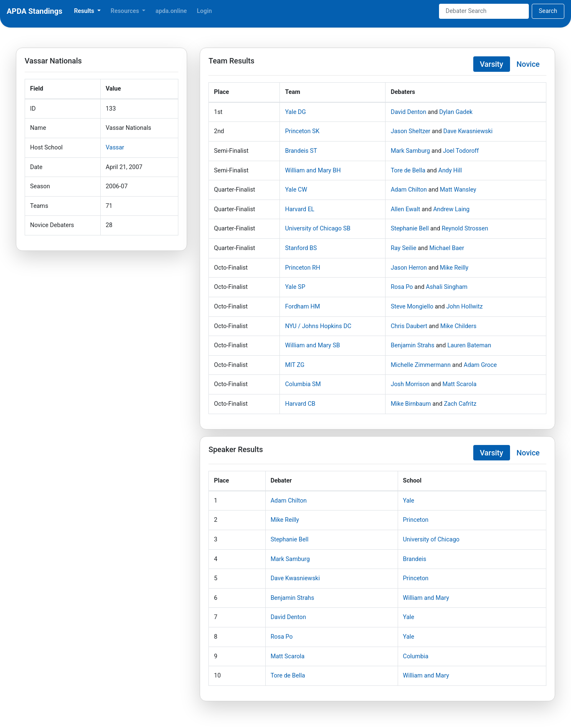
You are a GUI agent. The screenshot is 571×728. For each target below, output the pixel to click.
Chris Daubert (409, 326)
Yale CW (296, 190)
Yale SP (295, 287)
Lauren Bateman (469, 345)
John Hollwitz (464, 307)
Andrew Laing (451, 209)
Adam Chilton (409, 190)
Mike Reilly (454, 268)
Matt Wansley (458, 190)
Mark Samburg (410, 151)
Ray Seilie (403, 248)
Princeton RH (302, 268)
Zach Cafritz (460, 404)
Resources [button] (126, 11)
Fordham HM (302, 307)
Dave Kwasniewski (468, 131)
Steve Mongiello (412, 307)
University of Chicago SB (317, 229)
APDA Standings (34, 11)
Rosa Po (402, 287)
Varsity (492, 64)
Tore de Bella (408, 171)
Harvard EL (299, 209)
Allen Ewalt (405, 209)
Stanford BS (301, 248)
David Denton (408, 112)
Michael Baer (447, 248)
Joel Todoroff (461, 151)
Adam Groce (480, 365)
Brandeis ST (301, 151)
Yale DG (295, 112)
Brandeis (415, 559)
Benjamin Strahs (412, 345)
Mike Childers (458, 326)
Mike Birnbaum (411, 404)
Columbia (416, 656)
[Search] (484, 11)
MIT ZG (294, 365)
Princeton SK (302, 131)
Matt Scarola (459, 384)
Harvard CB (300, 404)
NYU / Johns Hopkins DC (318, 326)
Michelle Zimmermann (421, 365)
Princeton (416, 520)
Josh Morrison (410, 384)
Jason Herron (409, 268)
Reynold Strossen (465, 229)
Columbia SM (303, 384)
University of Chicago (431, 540)
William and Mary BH (313, 171)
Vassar (115, 148)
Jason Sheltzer (410, 131)
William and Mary (426, 598)
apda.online (171, 11)
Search (548, 11)
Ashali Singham (447, 287)
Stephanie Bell (410, 229)
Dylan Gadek (456, 112)
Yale (409, 501)
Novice (528, 64)
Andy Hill (450, 171)
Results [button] (85, 11)
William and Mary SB (312, 345)
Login (204, 11)
